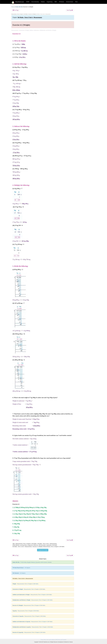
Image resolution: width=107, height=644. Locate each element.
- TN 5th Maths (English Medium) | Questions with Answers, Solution (32, 562)
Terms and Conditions (51, 640)
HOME (28, 2)
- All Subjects (21, 568)
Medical (43, 2)
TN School (61, 2)
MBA (56, 2)
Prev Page (16, 10)
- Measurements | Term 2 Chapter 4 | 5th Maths (26, 584)
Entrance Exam (70, 2)
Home (13, 7)
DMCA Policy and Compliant (61, 640)
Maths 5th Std (19, 7)
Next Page (70, 10)
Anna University (35, 2)
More (76, 2)
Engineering (50, 2)
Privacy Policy (43, 640)
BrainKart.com (20, 2)
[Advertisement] (86, 28)
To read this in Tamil (43, 550)
